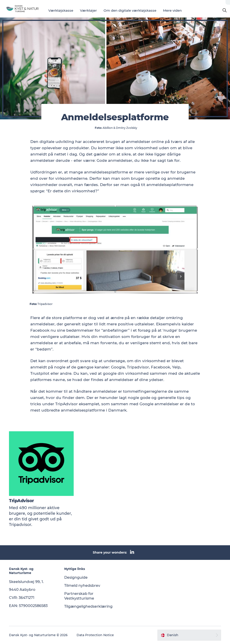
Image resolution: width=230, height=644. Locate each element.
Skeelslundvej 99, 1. (26, 582)
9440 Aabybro (22, 590)
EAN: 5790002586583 (28, 606)
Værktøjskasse (61, 10)
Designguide (76, 577)
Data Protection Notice (95, 635)
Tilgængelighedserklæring (88, 606)
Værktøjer (88, 10)
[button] (189, 635)
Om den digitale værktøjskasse (130, 10)
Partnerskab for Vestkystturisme (79, 596)
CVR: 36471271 (22, 598)
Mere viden (172, 10)
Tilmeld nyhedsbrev (82, 586)
